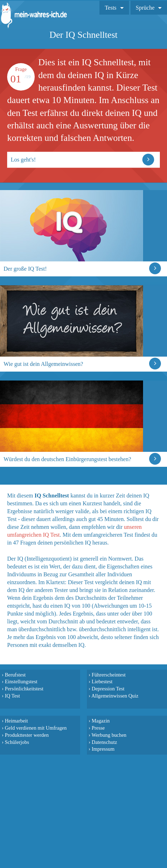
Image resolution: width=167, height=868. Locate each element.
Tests (111, 8)
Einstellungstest (21, 681)
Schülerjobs (17, 742)
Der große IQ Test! (25, 269)
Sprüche (145, 8)
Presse (98, 728)
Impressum (103, 749)
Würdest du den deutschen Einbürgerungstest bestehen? (67, 459)
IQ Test (12, 696)
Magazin (100, 721)
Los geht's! (23, 160)
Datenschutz (104, 742)
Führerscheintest (109, 675)
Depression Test (108, 689)
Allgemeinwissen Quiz (115, 696)
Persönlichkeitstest (24, 689)
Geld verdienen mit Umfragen (36, 728)
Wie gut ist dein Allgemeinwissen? (43, 364)
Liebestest (102, 681)
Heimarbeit (16, 721)
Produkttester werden (27, 735)
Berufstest (15, 675)
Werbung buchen (109, 735)
